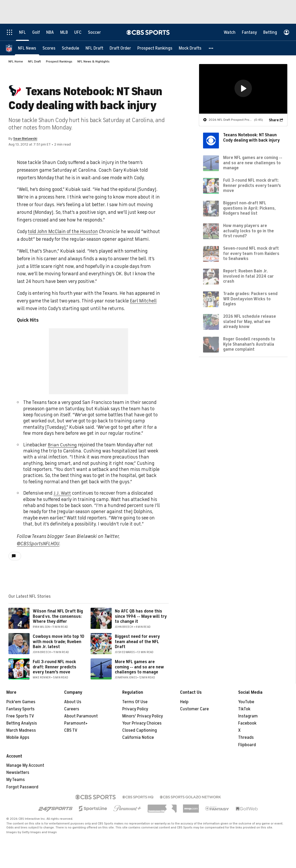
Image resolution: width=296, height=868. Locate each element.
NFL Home (16, 61)
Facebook (247, 723)
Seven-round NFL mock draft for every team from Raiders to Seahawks (251, 253)
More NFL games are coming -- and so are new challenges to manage (139, 667)
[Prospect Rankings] (155, 48)
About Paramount (81, 716)
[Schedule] (71, 48)
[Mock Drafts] (190, 48)
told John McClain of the (54, 232)
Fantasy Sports (20, 709)
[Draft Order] (120, 48)
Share (274, 120)
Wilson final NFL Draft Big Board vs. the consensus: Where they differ (58, 616)
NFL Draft (34, 61)
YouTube (246, 702)
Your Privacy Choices (142, 723)
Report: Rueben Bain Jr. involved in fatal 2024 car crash (248, 276)
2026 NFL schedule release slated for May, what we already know (250, 321)
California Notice (138, 737)
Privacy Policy (135, 709)
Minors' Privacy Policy (143, 716)
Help (184, 702)
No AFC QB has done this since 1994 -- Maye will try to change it (141, 616)
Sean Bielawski (25, 139)
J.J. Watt (62, 493)
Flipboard (247, 745)
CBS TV (71, 730)
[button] (211, 48)
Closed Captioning (140, 730)
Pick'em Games (21, 702)
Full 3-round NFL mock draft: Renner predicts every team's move (55, 667)
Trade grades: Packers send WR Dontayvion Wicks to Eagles (250, 299)
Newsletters (18, 773)
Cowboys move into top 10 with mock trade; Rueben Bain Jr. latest (58, 642)
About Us (73, 702)
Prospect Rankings (59, 61)
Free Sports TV (20, 716)
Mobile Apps (18, 737)
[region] (243, 89)
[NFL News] (27, 48)
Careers (72, 709)
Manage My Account (25, 765)
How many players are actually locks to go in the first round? (248, 231)
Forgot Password (22, 787)
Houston (89, 232)
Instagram (248, 716)
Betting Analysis (22, 723)
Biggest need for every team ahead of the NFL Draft (137, 642)
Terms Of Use (135, 702)
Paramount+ (76, 723)
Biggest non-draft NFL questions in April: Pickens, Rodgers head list (249, 208)
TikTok (244, 709)
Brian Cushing (63, 445)
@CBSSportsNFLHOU (38, 544)
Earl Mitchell (143, 301)
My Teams (16, 780)
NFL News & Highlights (93, 61)
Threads (246, 737)
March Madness (21, 730)
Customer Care (194, 709)
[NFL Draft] (94, 48)
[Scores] (49, 48)
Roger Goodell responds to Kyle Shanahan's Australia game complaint (249, 344)
